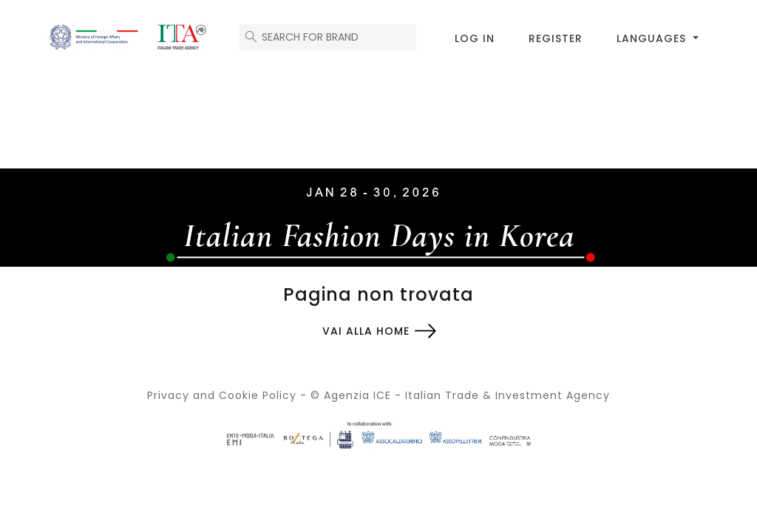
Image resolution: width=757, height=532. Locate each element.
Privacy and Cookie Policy (222, 395)
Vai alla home (366, 331)
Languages (653, 38)
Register (556, 38)
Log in (475, 38)
